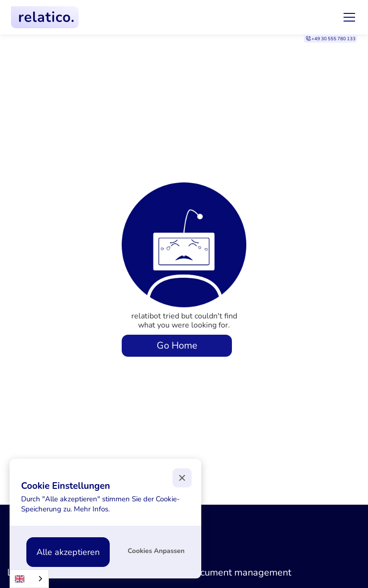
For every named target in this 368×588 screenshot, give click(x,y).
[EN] (29, 579)
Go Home (177, 345)
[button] (347, 17)
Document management (240, 572)
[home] (45, 17)
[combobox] (29, 579)
